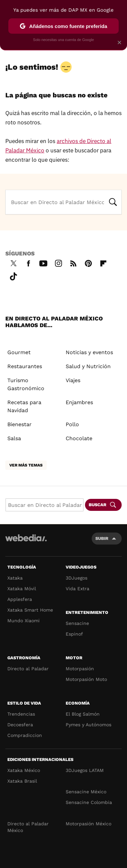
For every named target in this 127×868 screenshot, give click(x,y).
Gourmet (19, 352)
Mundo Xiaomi (23, 621)
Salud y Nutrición (88, 366)
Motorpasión (80, 669)
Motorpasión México (88, 824)
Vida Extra (77, 589)
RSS (73, 262)
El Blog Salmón (83, 714)
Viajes (73, 380)
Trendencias (21, 714)
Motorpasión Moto (86, 679)
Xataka (15, 578)
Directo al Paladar (28, 669)
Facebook (28, 262)
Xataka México (24, 770)
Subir (102, 538)
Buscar (113, 201)
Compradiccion (25, 735)
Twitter (13, 262)
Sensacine (77, 623)
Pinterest (88, 262)
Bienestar (19, 424)
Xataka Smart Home (30, 610)
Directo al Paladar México (28, 827)
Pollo (72, 424)
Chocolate (79, 438)
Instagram (58, 262)
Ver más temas (26, 465)
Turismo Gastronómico (26, 384)
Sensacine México (86, 792)
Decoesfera (20, 725)
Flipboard (103, 262)
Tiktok (13, 275)
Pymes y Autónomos (88, 725)
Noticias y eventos (89, 352)
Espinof (74, 634)
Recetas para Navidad (24, 406)
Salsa (14, 438)
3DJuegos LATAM (85, 770)
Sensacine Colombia (89, 802)
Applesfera (20, 599)
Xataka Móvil (22, 589)
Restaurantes (25, 366)
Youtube (43, 262)
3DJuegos (76, 578)
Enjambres (79, 402)
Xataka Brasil (22, 781)
